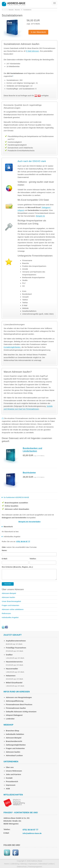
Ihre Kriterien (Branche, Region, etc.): (17, 567)
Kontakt (9, 778)
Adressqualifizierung (15, 701)
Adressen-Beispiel (9, 593)
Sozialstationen (27, 10)
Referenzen (6, 613)
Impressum (11, 785)
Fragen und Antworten (11, 605)
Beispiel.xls (40, 216)
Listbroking (15, 864)
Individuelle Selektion (15, 734)
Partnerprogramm (35, 867)
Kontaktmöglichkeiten (12, 347)
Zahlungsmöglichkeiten (16, 745)
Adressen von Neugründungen (19, 697)
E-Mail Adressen (33, 51)
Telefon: (33, 559)
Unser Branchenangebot (11, 601)
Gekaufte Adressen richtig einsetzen (21, 712)
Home (7, 864)
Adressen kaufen (8, 597)
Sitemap (24, 864)
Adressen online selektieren (13, 609)
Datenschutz (22, 867)
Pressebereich (12, 781)
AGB (8, 789)
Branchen (17, 10)
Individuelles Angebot (10, 617)
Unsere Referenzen (14, 771)
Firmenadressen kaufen (16, 708)
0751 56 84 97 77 (30, 830)
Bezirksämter (29, 473)
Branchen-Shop (13, 731)
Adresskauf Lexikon (14, 755)
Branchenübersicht (14, 741)
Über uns (10, 767)
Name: (4, 550)
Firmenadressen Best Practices (19, 704)
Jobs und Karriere (13, 774)
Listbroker (10, 719)
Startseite (11, 10)
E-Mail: (5, 559)
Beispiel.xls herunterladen (30, 522)
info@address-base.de (32, 833)
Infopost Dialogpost (14, 715)
